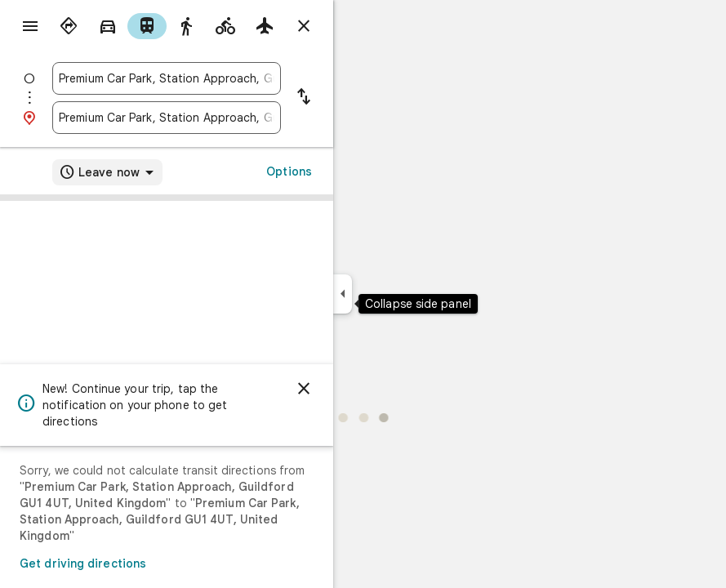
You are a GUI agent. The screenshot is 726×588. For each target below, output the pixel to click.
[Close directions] (304, 26)
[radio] (69, 26)
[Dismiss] (304, 389)
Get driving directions (83, 563)
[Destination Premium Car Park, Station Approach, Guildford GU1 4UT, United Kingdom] (167, 118)
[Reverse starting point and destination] (304, 98)
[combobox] (167, 78)
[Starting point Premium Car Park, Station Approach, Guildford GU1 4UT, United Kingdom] (167, 78)
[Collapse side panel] (343, 294)
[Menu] (30, 26)
